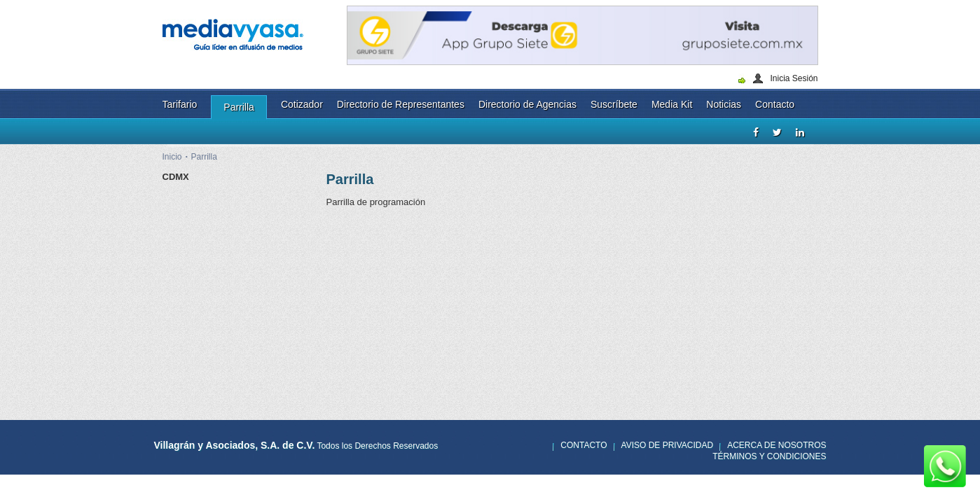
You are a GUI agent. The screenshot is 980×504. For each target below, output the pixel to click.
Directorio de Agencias (527, 104)
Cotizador (302, 104)
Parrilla (239, 107)
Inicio (172, 157)
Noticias (724, 104)
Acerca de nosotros (777, 445)
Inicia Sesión (794, 78)
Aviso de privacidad (668, 445)
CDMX (176, 177)
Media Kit (672, 104)
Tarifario (180, 104)
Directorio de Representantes (401, 104)
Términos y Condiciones (769, 456)
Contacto (775, 104)
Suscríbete (614, 104)
